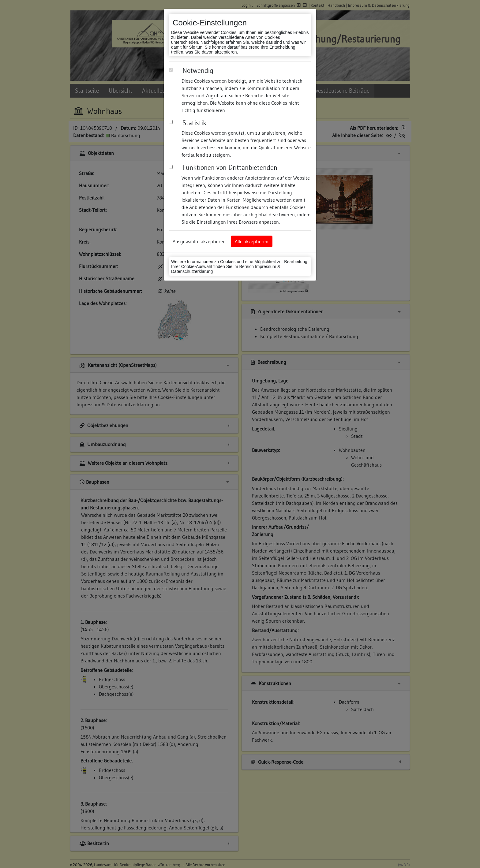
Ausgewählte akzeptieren (199, 241)
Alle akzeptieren (252, 241)
